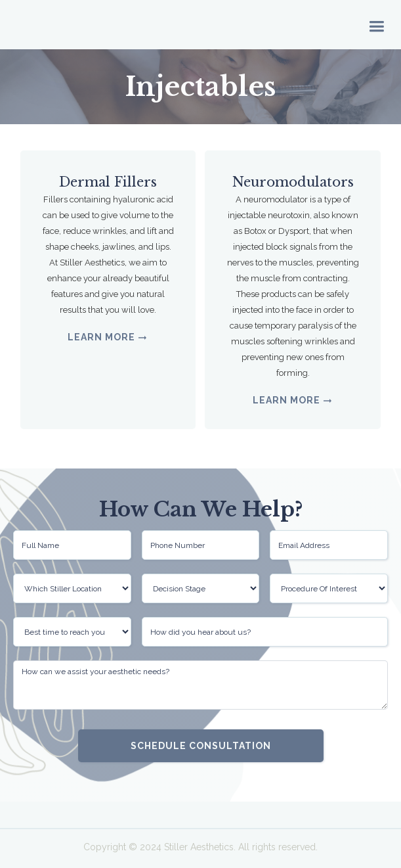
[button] (376, 25)
